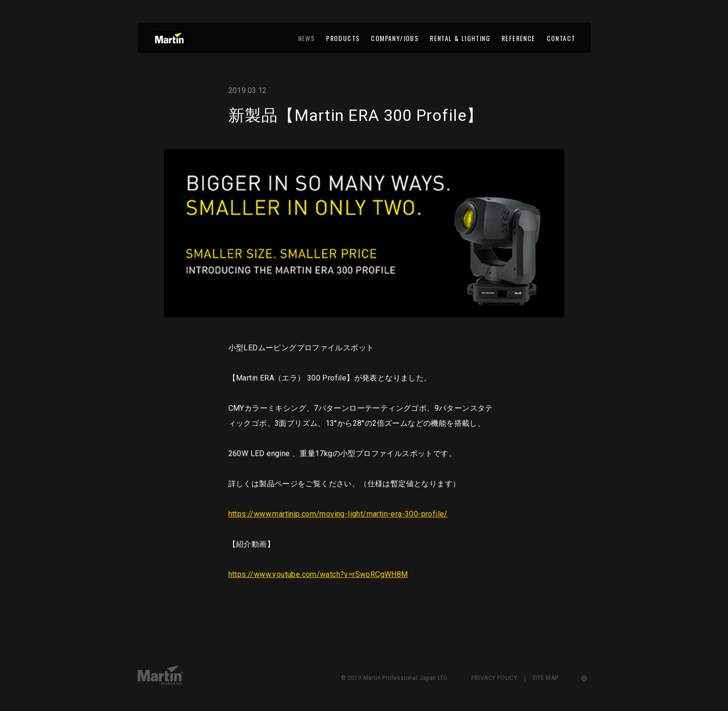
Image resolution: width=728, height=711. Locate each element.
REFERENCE (519, 38)
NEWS (307, 38)
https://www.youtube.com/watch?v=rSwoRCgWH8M (318, 574)
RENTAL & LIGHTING (460, 38)
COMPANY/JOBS (395, 38)
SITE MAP (545, 678)
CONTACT (561, 38)
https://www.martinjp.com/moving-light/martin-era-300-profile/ (338, 514)
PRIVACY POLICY (494, 678)
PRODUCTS (343, 38)
